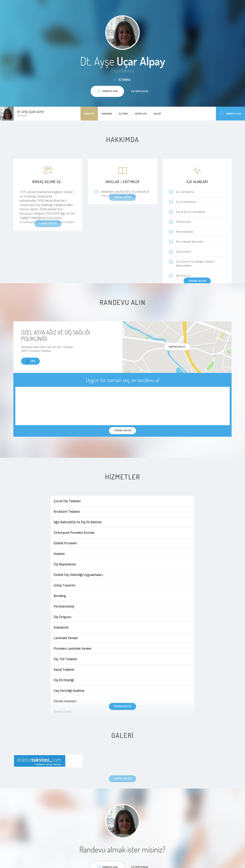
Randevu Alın (230, 113)
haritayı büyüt (177, 347)
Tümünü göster (197, 281)
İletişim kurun (140, 91)
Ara (30, 361)
